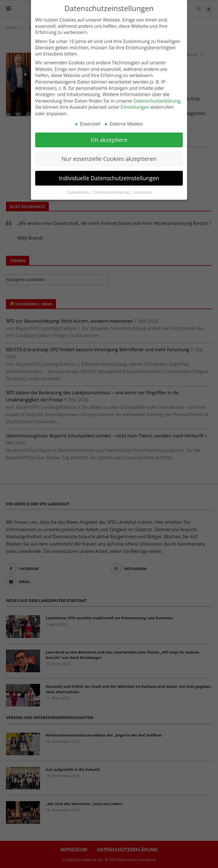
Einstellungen (135, 104)
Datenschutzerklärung (157, 97)
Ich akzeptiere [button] (109, 136)
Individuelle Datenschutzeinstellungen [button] (109, 175)
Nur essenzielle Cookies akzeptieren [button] (109, 156)
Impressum (143, 189)
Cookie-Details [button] (78, 189)
